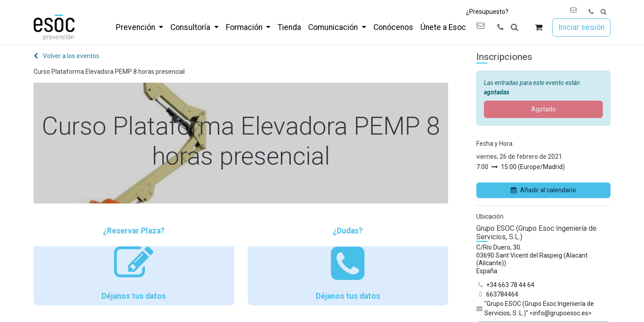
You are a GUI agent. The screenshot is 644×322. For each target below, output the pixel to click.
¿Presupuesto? (487, 12)
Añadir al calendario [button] (543, 190)
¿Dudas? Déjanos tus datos (348, 263)
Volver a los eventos (66, 56)
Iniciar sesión (581, 27)
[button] (604, 12)
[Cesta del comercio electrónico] (539, 28)
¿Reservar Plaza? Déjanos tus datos (134, 263)
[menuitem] (140, 27)
